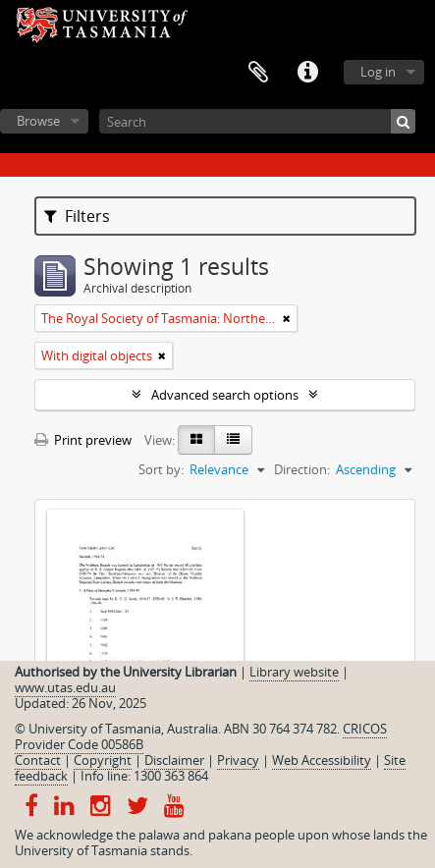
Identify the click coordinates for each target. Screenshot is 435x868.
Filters (77, 216)
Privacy (238, 760)
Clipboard (258, 73)
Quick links (307, 73)
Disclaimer (174, 760)
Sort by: (161, 469)
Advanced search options (225, 395)
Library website (294, 672)
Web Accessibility (322, 760)
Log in (378, 72)
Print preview (83, 440)
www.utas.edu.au (65, 687)
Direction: (302, 469)
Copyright (103, 760)
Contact (38, 760)
